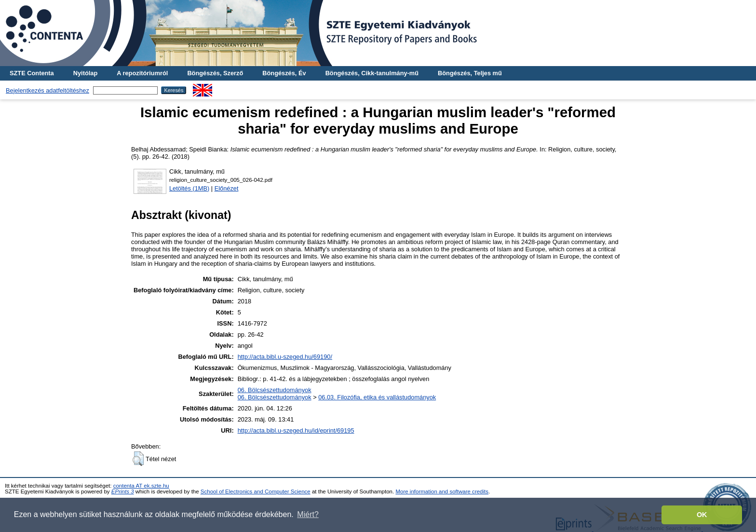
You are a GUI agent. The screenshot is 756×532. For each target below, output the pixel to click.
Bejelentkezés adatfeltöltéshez (47, 90)
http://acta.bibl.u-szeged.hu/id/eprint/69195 (296, 430)
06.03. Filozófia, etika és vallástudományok (377, 397)
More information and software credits (442, 491)
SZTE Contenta (32, 73)
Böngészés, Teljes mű (470, 73)
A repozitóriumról (142, 73)
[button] (138, 459)
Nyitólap (85, 73)
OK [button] (702, 515)
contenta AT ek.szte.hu (141, 486)
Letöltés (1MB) (189, 188)
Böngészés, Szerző (215, 73)
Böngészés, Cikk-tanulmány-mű (372, 73)
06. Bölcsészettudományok (275, 390)
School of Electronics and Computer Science (256, 491)
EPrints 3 (123, 491)
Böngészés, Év (284, 73)
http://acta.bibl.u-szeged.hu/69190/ (285, 357)
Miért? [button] (308, 514)
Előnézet (227, 188)
